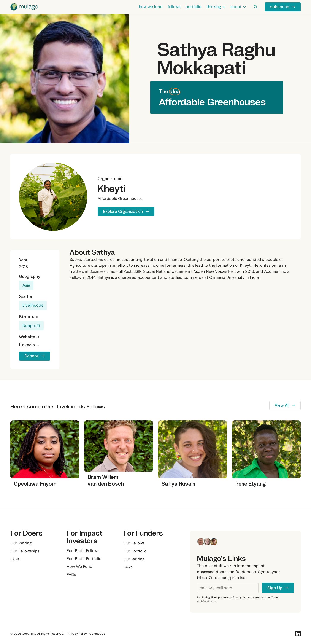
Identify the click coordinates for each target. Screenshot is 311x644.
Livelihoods (33, 305)
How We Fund (80, 567)
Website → (29, 337)
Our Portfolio (135, 551)
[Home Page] (24, 7)
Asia (26, 285)
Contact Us (97, 634)
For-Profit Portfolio (84, 559)
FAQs (15, 559)
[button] (216, 7)
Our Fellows (134, 543)
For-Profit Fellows (83, 551)
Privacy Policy (77, 634)
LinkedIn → (29, 345)
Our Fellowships (25, 551)
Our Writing (21, 543)
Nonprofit (31, 326)
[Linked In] (298, 634)
